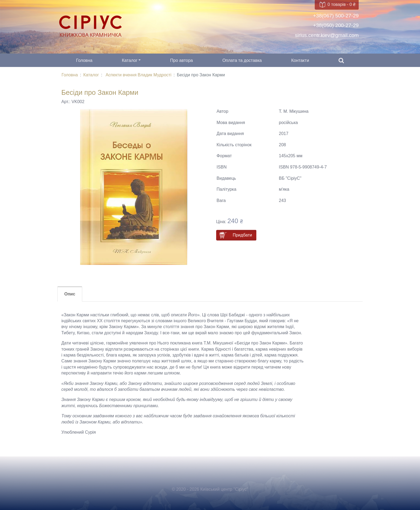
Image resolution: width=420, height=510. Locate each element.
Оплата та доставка (242, 60)
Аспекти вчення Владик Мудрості (138, 75)
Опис (70, 294)
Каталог (130, 60)
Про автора (181, 60)
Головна (84, 60)
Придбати (242, 235)
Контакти (300, 60)
